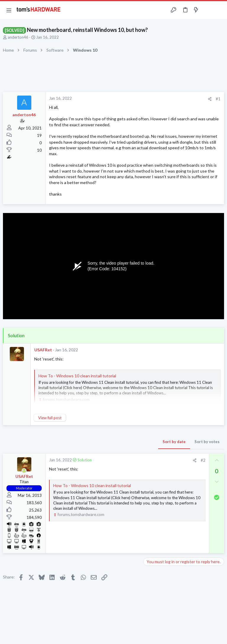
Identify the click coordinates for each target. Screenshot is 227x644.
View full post (50, 418)
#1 (218, 99)
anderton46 (18, 37)
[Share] (210, 99)
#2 (203, 460)
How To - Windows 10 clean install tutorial (77, 376)
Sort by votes (207, 442)
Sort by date (174, 442)
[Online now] (24, 471)
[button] (9, 10)
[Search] (219, 10)
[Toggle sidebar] (207, 10)
